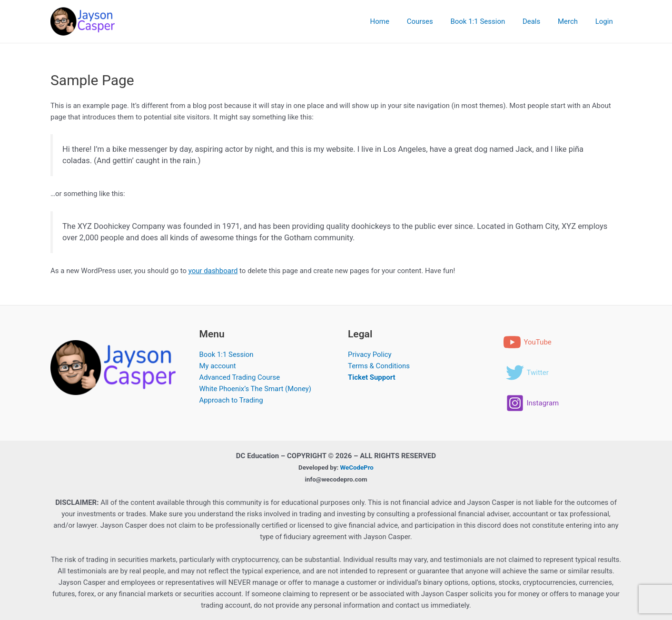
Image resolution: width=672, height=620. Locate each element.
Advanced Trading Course (240, 377)
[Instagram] (533, 403)
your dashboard (213, 271)
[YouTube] (527, 342)
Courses (434, 21)
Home (397, 21)
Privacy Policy (370, 354)
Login (606, 21)
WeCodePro (357, 467)
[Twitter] (527, 373)
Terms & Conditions (379, 366)
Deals (539, 21)
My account (218, 366)
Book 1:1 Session (489, 21)
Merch (573, 21)
